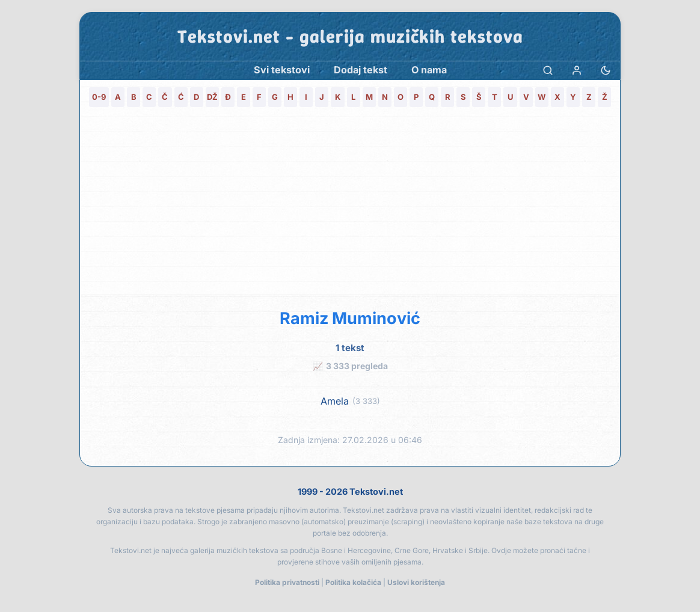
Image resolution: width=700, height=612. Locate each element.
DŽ (212, 97)
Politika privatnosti (287, 582)
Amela (335, 401)
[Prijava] (577, 70)
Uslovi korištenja (416, 582)
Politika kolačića (353, 582)
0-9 (99, 97)
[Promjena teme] (606, 70)
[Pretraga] (548, 70)
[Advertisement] (350, 204)
